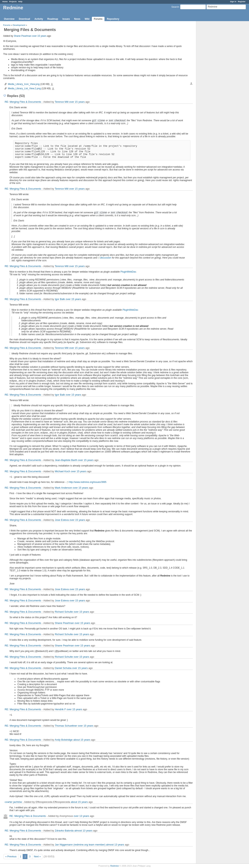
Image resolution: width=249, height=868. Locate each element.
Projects (13, 1)
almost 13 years (83, 831)
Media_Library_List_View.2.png (24, 88)
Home (5, 1)
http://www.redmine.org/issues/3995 (88, 482)
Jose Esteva (62, 520)
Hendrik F (60, 709)
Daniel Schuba (63, 668)
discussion (106, 258)
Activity (39, 19)
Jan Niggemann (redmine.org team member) (80, 845)
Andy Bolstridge (64, 740)
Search (175, 7)
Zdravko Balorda (64, 831)
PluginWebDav (128, 272)
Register (242, 1)
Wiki (87, 19)
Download (24, 19)
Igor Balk (60, 299)
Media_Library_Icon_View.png (24, 84)
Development (19, 25)
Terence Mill (62, 102)
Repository (113, 19)
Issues (66, 19)
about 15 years (82, 740)
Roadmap (53, 19)
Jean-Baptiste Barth (66, 460)
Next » (37, 857)
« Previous (11, 857)
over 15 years (39, 36)
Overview (9, 19)
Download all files (191, 84)
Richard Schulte (64, 612)
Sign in (233, 1)
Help (20, 1)
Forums (98, 19)
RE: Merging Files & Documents (23, 102)
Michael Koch (62, 471)
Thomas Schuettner (66, 726)
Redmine (114, 866)
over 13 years (82, 816)
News (77, 19)
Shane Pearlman (23, 36)
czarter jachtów (13, 802)
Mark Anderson (63, 488)
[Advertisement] (216, 83)
